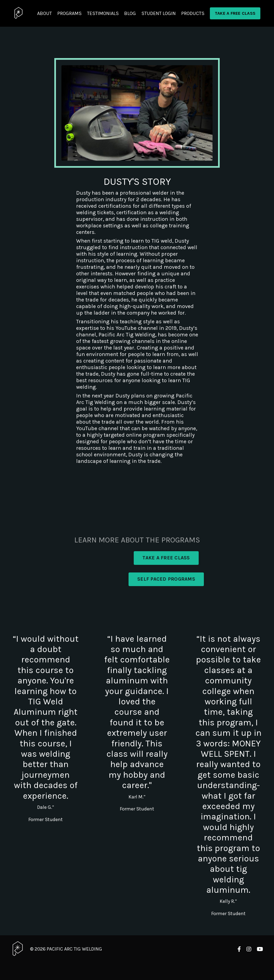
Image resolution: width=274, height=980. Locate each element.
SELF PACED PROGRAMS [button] (166, 579)
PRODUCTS (193, 13)
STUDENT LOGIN (159, 13)
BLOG (130, 13)
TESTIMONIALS (103, 13)
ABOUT (44, 13)
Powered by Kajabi (247, 966)
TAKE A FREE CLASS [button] (235, 13)
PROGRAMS (69, 13)
